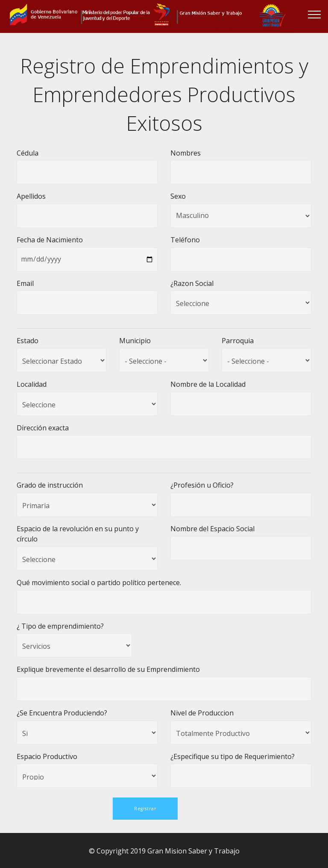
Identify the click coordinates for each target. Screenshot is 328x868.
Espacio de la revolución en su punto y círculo (78, 534)
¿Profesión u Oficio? (202, 485)
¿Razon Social (192, 283)
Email (25, 283)
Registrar (145, 808)
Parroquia (238, 341)
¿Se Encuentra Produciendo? (62, 713)
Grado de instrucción (50, 485)
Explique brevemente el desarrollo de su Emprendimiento (108, 669)
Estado (28, 341)
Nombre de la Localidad (208, 384)
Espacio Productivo (47, 756)
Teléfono (185, 240)
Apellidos (31, 196)
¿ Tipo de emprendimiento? (60, 626)
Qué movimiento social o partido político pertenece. (99, 583)
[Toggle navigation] (315, 14)
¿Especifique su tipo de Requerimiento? (233, 756)
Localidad (32, 384)
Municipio (135, 341)
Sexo (178, 196)
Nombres (186, 153)
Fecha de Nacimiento (50, 240)
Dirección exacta (43, 428)
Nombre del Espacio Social (212, 529)
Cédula (28, 153)
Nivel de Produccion (202, 713)
